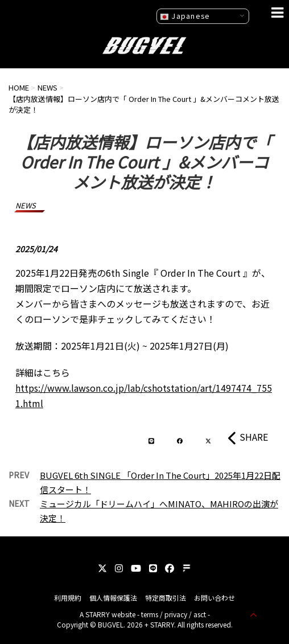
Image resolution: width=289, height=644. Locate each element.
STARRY (98, 614)
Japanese (185, 16)
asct (200, 614)
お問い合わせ (214, 598)
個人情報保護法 (113, 598)
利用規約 (68, 598)
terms (150, 614)
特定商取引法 (166, 598)
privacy (176, 614)
